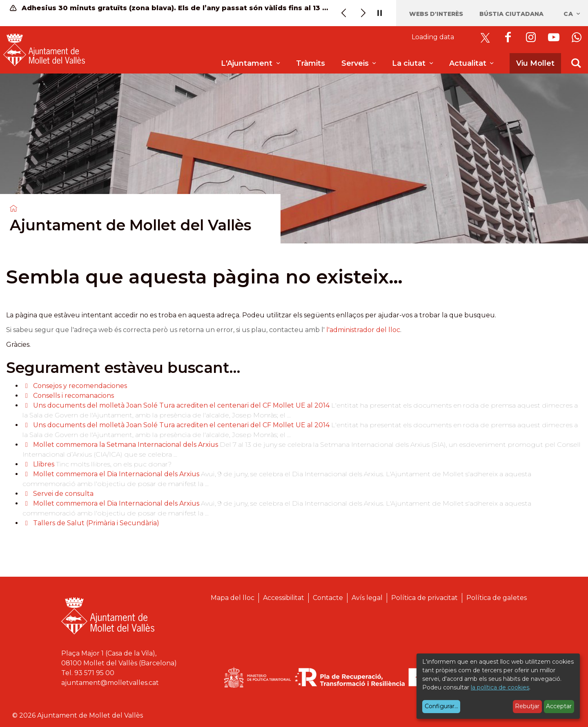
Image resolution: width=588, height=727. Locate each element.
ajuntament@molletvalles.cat (110, 683)
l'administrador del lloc (363, 330)
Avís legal (367, 598)
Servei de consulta (63, 494)
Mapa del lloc (233, 598)
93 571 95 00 (94, 673)
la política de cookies (500, 687)
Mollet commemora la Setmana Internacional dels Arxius (126, 445)
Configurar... (441, 706)
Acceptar (559, 706)
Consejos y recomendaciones (80, 386)
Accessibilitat (284, 598)
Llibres (44, 464)
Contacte (328, 598)
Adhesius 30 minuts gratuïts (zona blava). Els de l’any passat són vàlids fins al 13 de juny (170, 8)
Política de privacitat (424, 598)
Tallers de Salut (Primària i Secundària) (96, 523)
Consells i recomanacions (73, 396)
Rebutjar (527, 706)
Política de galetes (497, 598)
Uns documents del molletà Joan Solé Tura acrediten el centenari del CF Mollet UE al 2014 (181, 405)
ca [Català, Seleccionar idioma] (572, 14)
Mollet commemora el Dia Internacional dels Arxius (116, 474)
